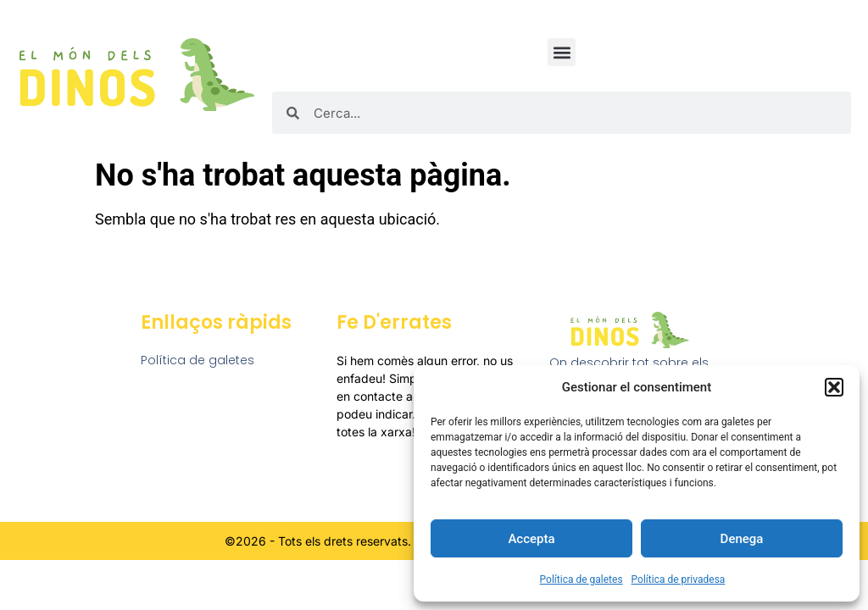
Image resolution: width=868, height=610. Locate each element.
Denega (742, 539)
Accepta (531, 539)
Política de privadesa (679, 579)
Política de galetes (581, 579)
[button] (834, 387)
